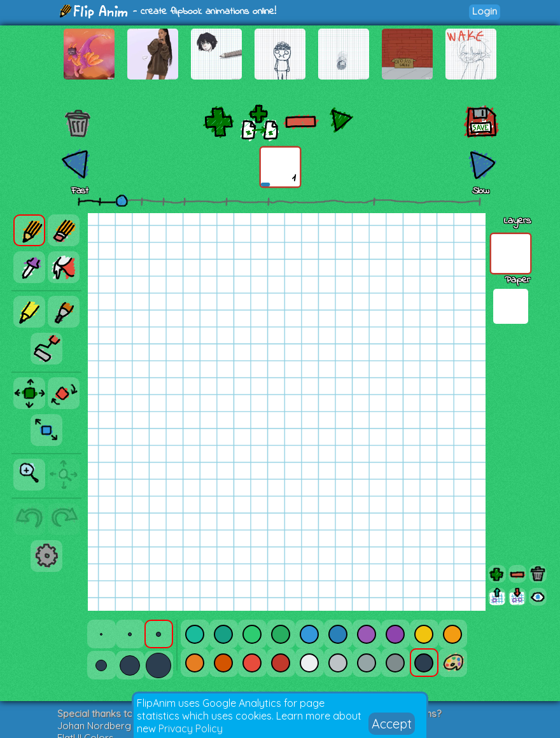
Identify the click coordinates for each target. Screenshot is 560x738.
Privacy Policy (191, 728)
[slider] (122, 200)
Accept (392, 724)
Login (485, 11)
